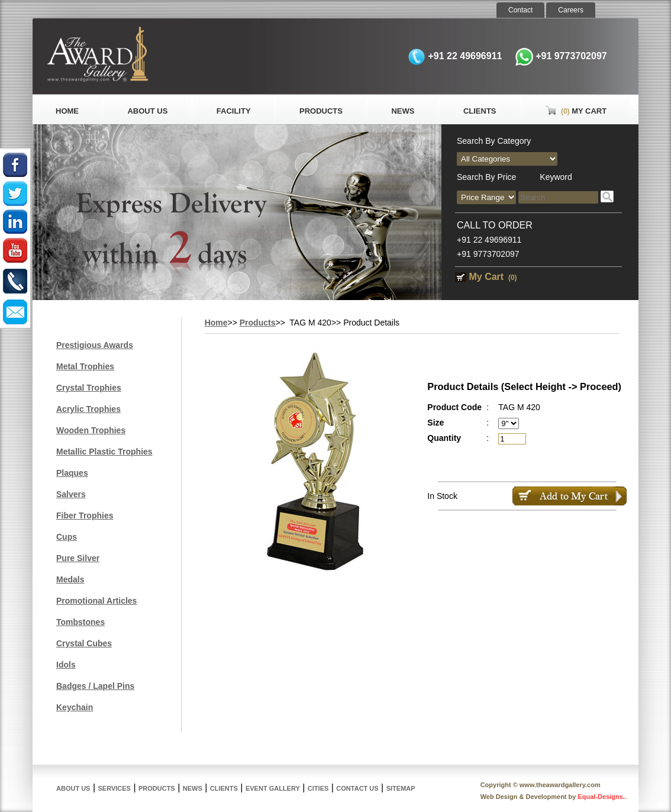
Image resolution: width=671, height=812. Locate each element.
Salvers (71, 494)
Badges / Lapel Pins (95, 686)
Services (114, 788)
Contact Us (357, 788)
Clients (480, 111)
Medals (70, 579)
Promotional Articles (96, 601)
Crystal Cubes (84, 643)
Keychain (75, 707)
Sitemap (401, 788)
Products (321, 111)
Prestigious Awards (95, 345)
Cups (67, 537)
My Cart (576, 111)
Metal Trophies (85, 366)
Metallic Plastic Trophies (104, 452)
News (403, 111)
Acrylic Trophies (88, 409)
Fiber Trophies (85, 515)
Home (67, 111)
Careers (571, 10)
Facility (234, 111)
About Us (147, 111)
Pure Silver (78, 558)
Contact (520, 10)
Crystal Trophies (89, 388)
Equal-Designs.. (602, 797)
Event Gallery (273, 788)
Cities (318, 788)
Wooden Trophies (91, 430)
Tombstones (80, 622)
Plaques (72, 473)
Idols (66, 665)
